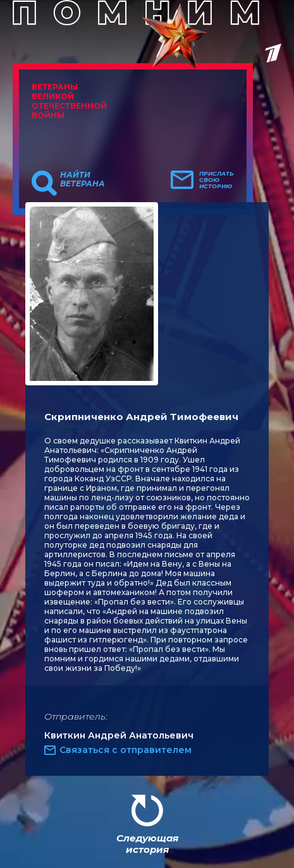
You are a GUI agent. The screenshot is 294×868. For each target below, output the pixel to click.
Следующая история (147, 844)
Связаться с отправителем (126, 750)
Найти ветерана (83, 179)
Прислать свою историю (217, 180)
